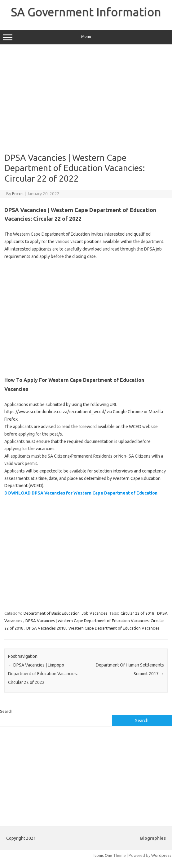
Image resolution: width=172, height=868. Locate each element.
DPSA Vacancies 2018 (46, 628)
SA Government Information (86, 12)
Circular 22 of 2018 (137, 613)
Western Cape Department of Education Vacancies (114, 628)
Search (6, 711)
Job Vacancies (95, 613)
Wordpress (161, 855)
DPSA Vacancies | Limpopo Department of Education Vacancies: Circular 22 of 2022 (43, 674)
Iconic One (103, 855)
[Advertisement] (86, 98)
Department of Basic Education (52, 613)
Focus (18, 194)
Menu (86, 37)
